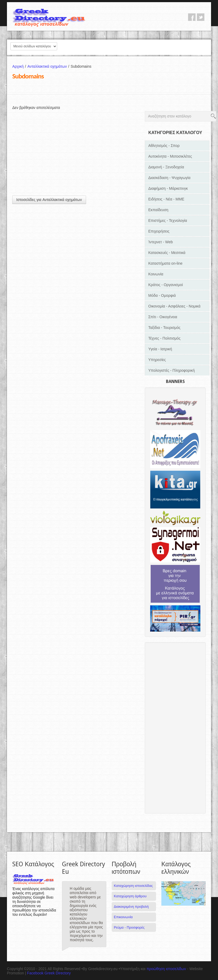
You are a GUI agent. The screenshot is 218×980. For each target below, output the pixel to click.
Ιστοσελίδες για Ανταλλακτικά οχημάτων (49, 200)
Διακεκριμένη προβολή (131, 907)
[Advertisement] (76, 147)
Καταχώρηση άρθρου (130, 896)
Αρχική (20, 66)
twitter (201, 17)
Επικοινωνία (123, 917)
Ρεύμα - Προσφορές (129, 927)
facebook (192, 17)
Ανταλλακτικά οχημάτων (49, 66)
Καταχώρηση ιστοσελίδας (133, 886)
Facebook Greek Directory (49, 973)
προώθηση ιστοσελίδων (166, 969)
